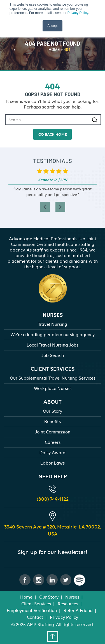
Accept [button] (53, 26)
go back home (53, 134)
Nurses (72, 597)
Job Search (53, 356)
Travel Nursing (53, 324)
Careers (53, 442)
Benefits (53, 422)
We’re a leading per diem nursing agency (53, 335)
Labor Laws (53, 463)
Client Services (36, 604)
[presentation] (45, 207)
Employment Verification (32, 611)
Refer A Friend (78, 611)
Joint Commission (53, 432)
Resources (68, 604)
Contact (35, 617)
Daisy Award (53, 453)
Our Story (53, 411)
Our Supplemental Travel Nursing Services (53, 378)
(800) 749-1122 (53, 499)
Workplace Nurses (53, 389)
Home (26, 597)
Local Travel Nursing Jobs (53, 345)
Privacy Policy (78, 13)
